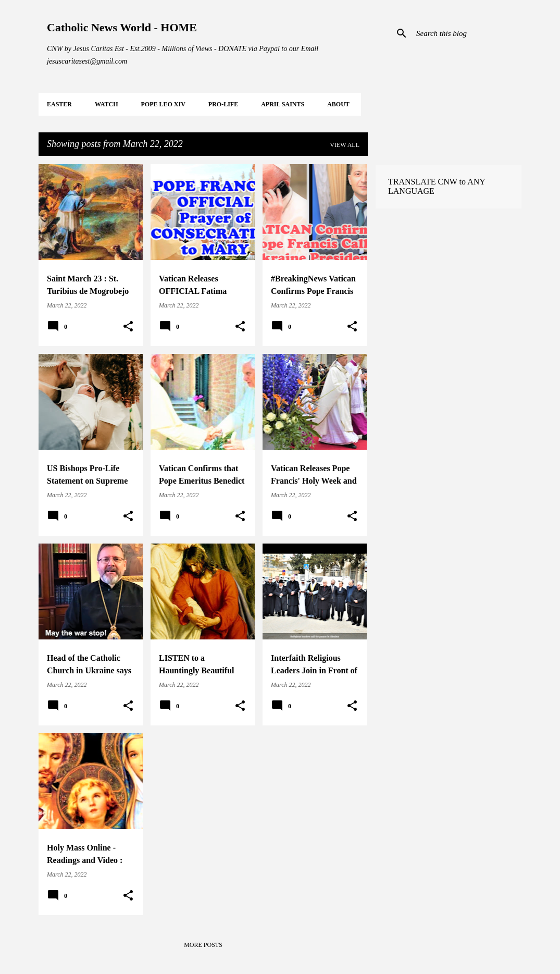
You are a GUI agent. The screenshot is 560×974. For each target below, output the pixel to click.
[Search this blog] (467, 33)
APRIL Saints (283, 104)
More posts (203, 945)
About (338, 104)
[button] (128, 327)
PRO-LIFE (223, 104)
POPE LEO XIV (163, 104)
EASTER (59, 104)
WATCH (106, 104)
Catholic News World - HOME (122, 27)
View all (345, 145)
